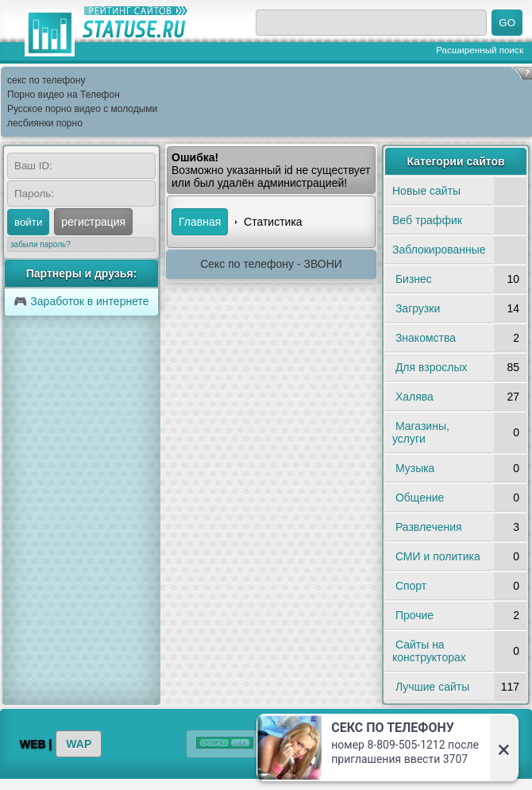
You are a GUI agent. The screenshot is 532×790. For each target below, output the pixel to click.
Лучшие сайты (432, 687)
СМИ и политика (438, 556)
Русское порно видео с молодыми (82, 109)
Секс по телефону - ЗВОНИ (271, 264)
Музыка (415, 468)
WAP (79, 744)
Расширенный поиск (480, 50)
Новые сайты (426, 191)
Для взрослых (432, 367)
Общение (420, 498)
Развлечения (429, 527)
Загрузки (418, 308)
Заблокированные (439, 250)
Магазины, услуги (421, 432)
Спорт (411, 586)
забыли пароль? (40, 244)
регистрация (93, 222)
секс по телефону (46, 80)
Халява (414, 397)
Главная (200, 222)
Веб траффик (427, 220)
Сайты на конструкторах (429, 651)
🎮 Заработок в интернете (81, 301)
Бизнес (414, 279)
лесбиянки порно (45, 123)
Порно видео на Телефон (64, 95)
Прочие (414, 615)
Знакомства (426, 338)
